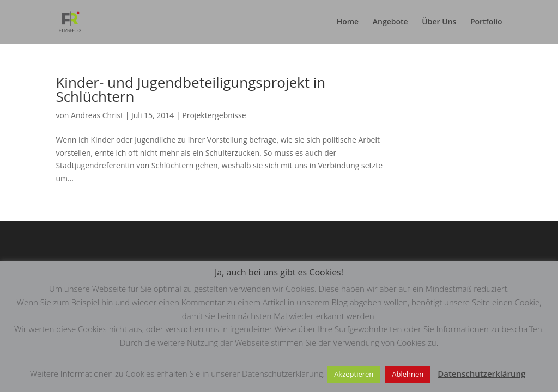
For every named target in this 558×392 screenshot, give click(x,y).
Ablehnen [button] (408, 374)
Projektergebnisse (214, 115)
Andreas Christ (97, 115)
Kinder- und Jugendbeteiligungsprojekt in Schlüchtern (190, 89)
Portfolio (486, 22)
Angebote (390, 22)
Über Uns (439, 22)
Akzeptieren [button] (354, 374)
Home (348, 22)
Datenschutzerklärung (481, 373)
